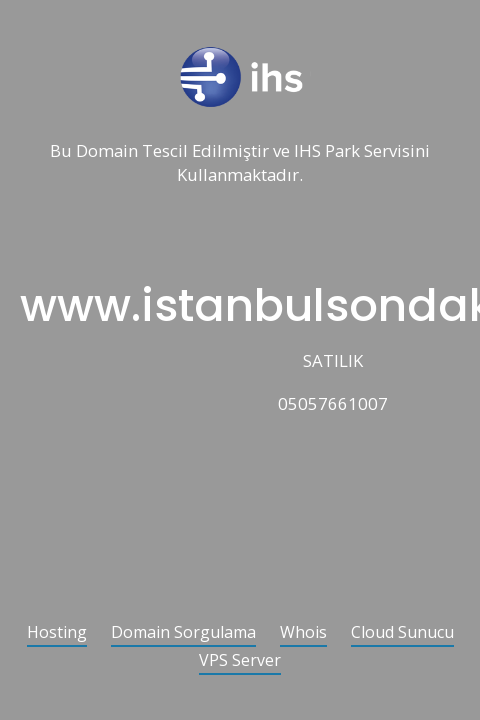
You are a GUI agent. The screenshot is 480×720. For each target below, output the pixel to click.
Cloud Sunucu (402, 633)
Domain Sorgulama (183, 633)
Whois (303, 633)
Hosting (57, 633)
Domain (107, 151)
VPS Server (240, 661)
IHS (307, 151)
